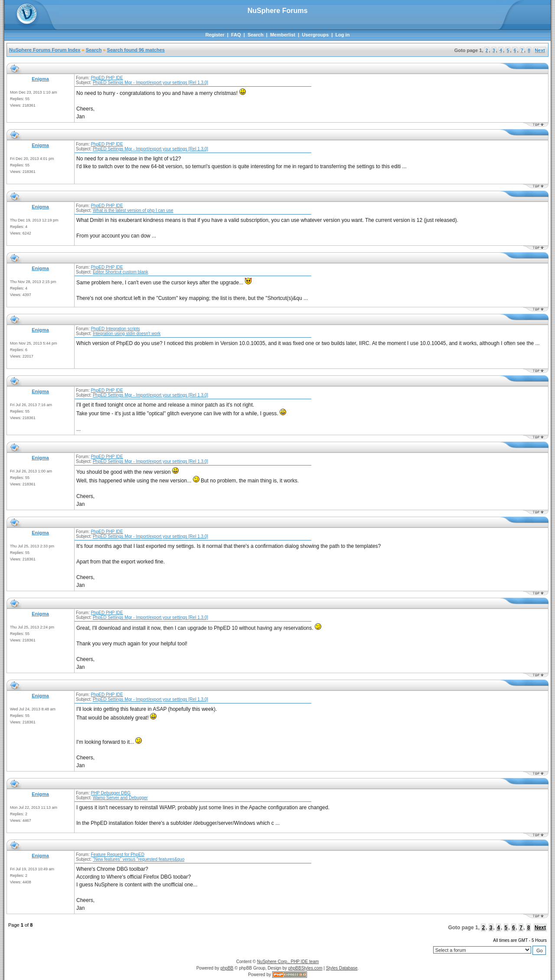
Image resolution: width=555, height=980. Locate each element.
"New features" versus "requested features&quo (139, 859)
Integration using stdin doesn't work (127, 334)
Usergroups (315, 35)
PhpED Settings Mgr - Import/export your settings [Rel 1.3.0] (150, 83)
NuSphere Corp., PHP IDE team (288, 962)
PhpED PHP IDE (107, 78)
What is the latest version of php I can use (133, 210)
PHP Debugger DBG (111, 793)
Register (215, 35)
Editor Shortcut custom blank (121, 272)
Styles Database (342, 968)
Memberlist (283, 35)
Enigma (40, 79)
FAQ (236, 35)
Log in (342, 35)
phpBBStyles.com (305, 968)
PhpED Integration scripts (115, 329)
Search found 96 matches (136, 50)
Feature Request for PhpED (117, 855)
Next (540, 50)
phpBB (227, 968)
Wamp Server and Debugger (120, 798)
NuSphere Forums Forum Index (45, 50)
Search (256, 35)
